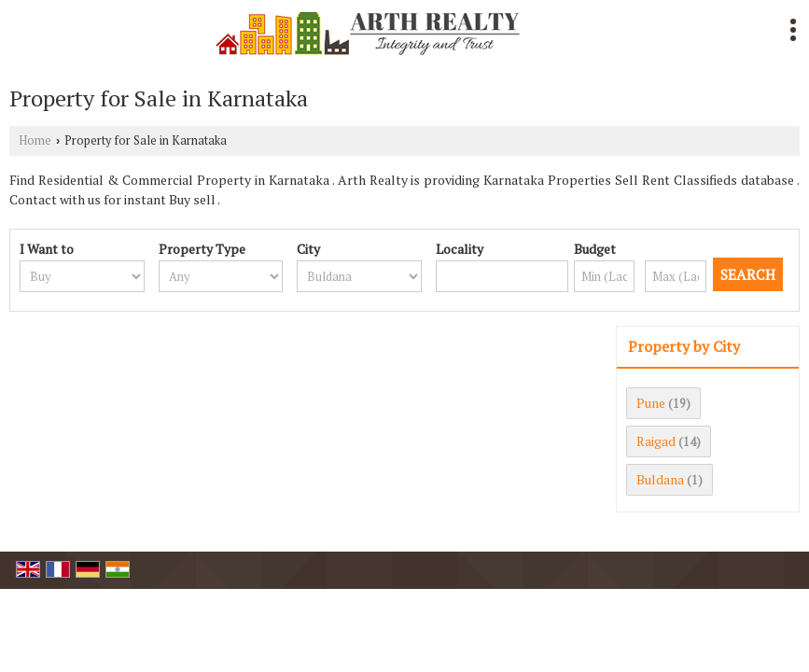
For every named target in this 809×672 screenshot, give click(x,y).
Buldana (660, 479)
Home (35, 140)
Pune (651, 403)
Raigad (656, 441)
